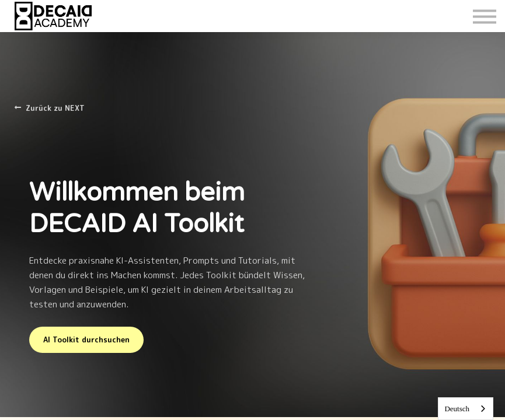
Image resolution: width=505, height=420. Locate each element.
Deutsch (457, 409)
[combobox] (466, 409)
